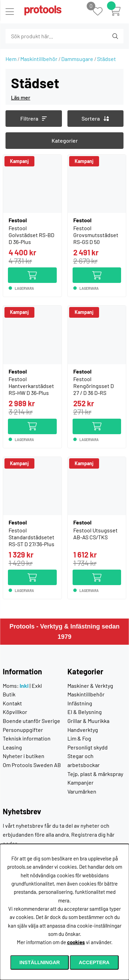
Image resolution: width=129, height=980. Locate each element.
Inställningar (40, 962)
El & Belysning (85, 712)
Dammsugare (77, 59)
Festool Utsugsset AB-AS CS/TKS (95, 534)
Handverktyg (83, 730)
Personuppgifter (23, 730)
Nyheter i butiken (24, 756)
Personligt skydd (88, 747)
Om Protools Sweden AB (32, 765)
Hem (11, 59)
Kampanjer (80, 782)
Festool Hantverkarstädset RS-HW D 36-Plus (31, 386)
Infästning (80, 703)
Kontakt (12, 703)
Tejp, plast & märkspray (95, 774)
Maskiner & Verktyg (90, 686)
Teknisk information (27, 738)
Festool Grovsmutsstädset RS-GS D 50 (96, 235)
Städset (106, 59)
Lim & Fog (79, 738)
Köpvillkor (15, 712)
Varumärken (82, 791)
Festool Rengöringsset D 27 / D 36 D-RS (94, 386)
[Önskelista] (101, 12)
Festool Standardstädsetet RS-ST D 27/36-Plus (31, 537)
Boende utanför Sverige (31, 721)
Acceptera (94, 962)
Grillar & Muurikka (88, 721)
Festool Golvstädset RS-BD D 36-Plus (31, 235)
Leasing (12, 747)
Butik (9, 694)
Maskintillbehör (39, 59)
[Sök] (43, 36)
